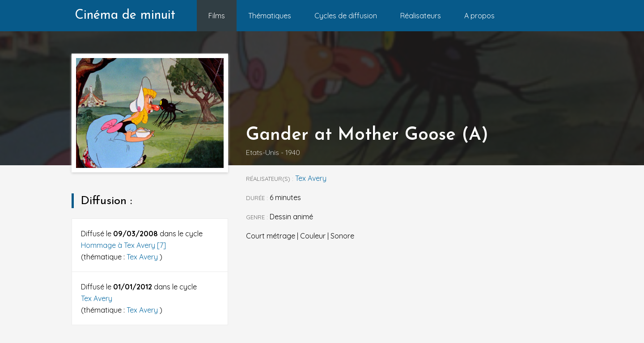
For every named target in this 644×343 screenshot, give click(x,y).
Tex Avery (143, 257)
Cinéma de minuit (125, 15)
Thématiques (270, 16)
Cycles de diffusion (346, 16)
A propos (479, 16)
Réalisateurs (421, 16)
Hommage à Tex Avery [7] (123, 245)
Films (217, 16)
